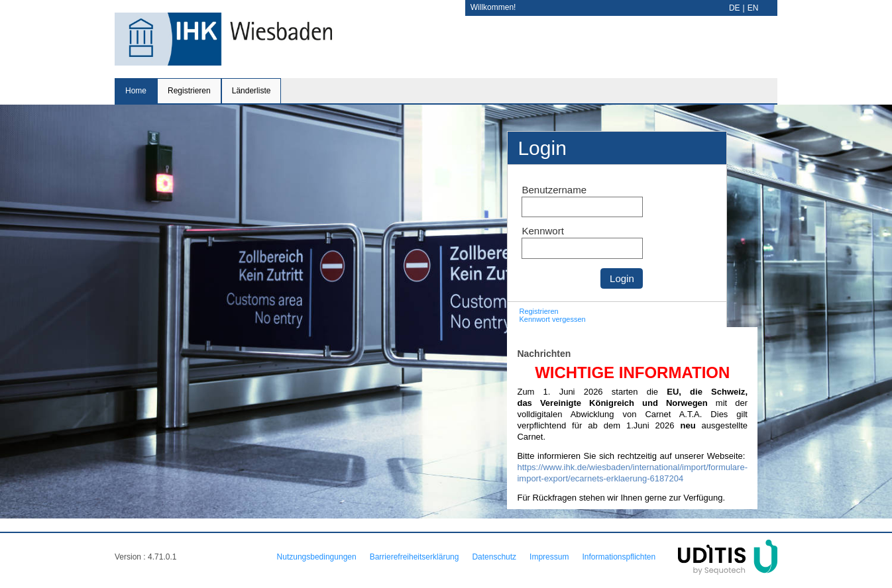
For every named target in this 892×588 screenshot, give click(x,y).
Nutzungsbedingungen (317, 557)
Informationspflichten (619, 557)
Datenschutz (494, 557)
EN (753, 8)
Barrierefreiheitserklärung (415, 557)
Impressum (549, 557)
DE (735, 8)
